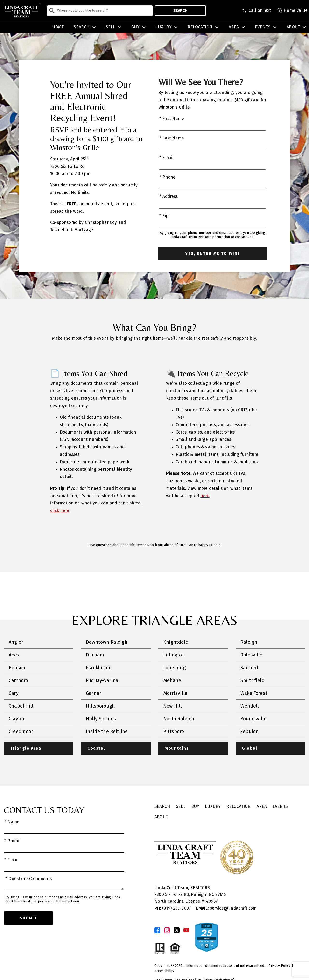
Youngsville (253, 719)
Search (180, 10)
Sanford (249, 668)
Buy (195, 806)
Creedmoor (21, 731)
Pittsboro (174, 731)
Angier (16, 642)
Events (280, 806)
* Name (12, 822)
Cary (14, 693)
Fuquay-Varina (102, 680)
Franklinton (99, 668)
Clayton (17, 719)
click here (60, 511)
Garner (94, 693)
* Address (169, 196)
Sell (181, 806)
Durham (95, 655)
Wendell (250, 706)
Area (262, 806)
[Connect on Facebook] (157, 930)
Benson (17, 668)
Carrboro (18, 680)
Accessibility (164, 971)
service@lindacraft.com (226, 908)
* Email (166, 158)
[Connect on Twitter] (177, 930)
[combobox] (100, 11)
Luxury (213, 806)
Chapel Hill (21, 706)
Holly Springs (101, 719)
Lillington (174, 655)
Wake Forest (254, 693)
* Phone (167, 177)
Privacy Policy (279, 966)
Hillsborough (100, 706)
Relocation (239, 806)
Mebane (172, 680)
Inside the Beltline (107, 731)
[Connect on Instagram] (167, 930)
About (161, 817)
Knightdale (176, 642)
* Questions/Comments (29, 879)
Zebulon (249, 731)
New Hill (172, 706)
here (205, 496)
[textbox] (103, 11)
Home (58, 27)
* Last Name (172, 138)
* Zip (164, 216)
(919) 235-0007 (173, 908)
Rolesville (251, 655)
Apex (14, 655)
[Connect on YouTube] (186, 930)
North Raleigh (179, 719)
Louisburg (175, 668)
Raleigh (249, 642)
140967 (211, 902)
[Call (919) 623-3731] (256, 11)
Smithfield (253, 680)
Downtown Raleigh (107, 642)
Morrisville (175, 693)
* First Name (172, 119)
